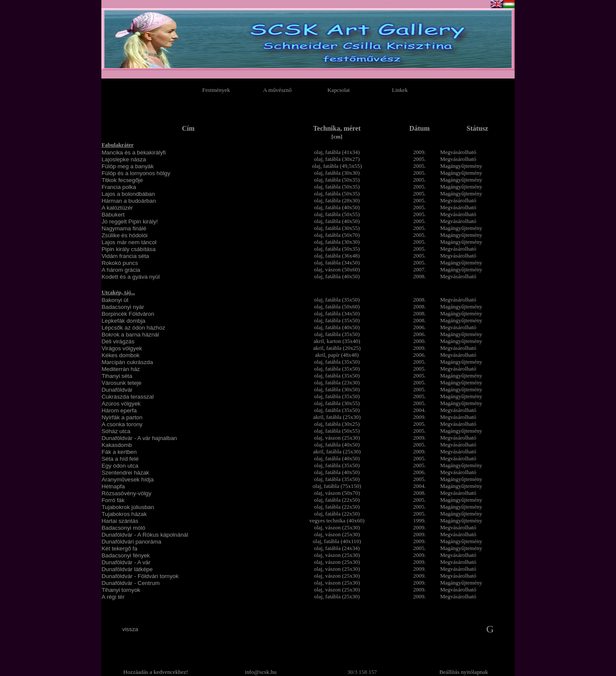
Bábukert (113, 215)
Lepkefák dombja (123, 321)
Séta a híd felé (120, 459)
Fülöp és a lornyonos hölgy (136, 173)
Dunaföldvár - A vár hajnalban (139, 438)
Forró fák (113, 500)
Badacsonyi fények (126, 555)
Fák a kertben (119, 452)
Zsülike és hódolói (124, 235)
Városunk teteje (121, 383)
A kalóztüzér (117, 208)
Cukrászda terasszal (127, 397)
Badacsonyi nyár (123, 307)
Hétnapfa (113, 486)
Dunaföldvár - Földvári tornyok (140, 576)
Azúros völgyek (121, 404)
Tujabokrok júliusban (128, 507)
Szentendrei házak (125, 473)
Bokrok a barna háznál (130, 335)
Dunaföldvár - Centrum (130, 583)
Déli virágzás (118, 341)
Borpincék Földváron (128, 314)
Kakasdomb (116, 445)
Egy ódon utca (120, 466)
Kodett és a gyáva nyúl (130, 277)
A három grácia (121, 270)
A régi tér (113, 597)
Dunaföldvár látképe (127, 569)
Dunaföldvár (117, 390)
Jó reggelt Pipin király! (129, 222)
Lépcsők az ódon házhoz (133, 328)
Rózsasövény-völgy (126, 493)
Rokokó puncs (119, 263)
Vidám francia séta (125, 256)
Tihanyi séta (117, 376)
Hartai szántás (120, 521)
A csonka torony (122, 424)
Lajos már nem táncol (129, 242)
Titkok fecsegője (122, 180)
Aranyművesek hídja (127, 479)
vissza (130, 629)
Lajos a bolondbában (128, 194)
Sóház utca (116, 431)
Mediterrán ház (121, 369)
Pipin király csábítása (128, 249)
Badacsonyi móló (123, 528)
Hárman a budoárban (129, 201)
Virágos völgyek (122, 348)
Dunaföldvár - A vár (126, 562)
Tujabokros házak (124, 514)
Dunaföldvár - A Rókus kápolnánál (145, 535)
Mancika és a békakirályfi (134, 152)
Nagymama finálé (124, 228)
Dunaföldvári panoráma (131, 542)
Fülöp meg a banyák (127, 166)
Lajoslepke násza (124, 159)
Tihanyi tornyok (121, 590)
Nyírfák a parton (122, 417)
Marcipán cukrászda (127, 362)
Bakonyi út (115, 300)
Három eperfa (119, 410)
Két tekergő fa (119, 549)
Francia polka (119, 187)
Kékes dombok (120, 355)
